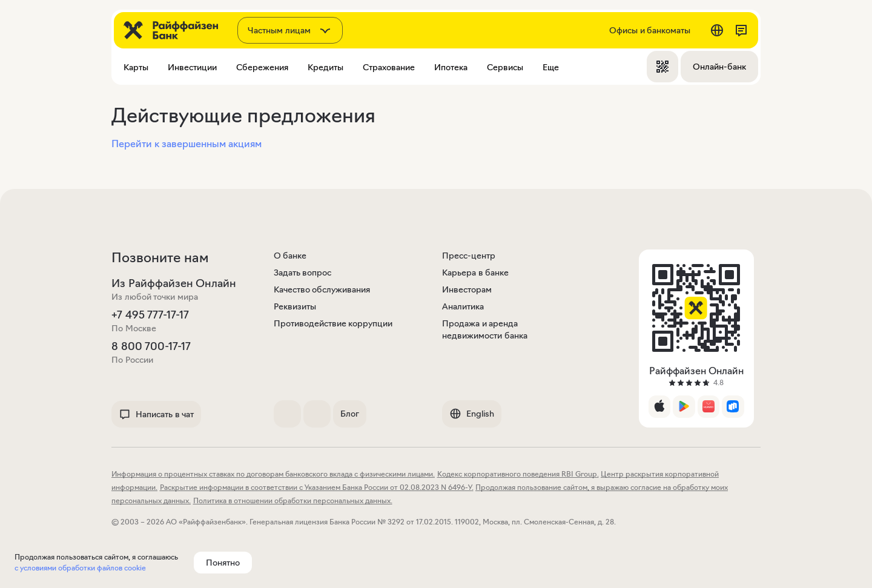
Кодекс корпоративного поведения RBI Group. (518, 474)
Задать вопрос (303, 273)
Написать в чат (156, 414)
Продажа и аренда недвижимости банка (485, 329)
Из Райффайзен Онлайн (174, 283)
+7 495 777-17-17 (150, 315)
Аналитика (463, 306)
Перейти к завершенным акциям (187, 144)
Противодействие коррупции (333, 323)
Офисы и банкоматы (650, 30)
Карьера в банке (475, 273)
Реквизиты (295, 306)
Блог (350, 414)
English (472, 414)
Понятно (223, 563)
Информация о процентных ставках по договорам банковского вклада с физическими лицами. (273, 474)
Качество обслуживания (322, 289)
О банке (290, 256)
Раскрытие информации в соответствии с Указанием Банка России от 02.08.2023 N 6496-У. (317, 487)
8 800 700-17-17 (151, 346)
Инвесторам (467, 289)
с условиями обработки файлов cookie (80, 568)
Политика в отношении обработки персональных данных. (293, 500)
